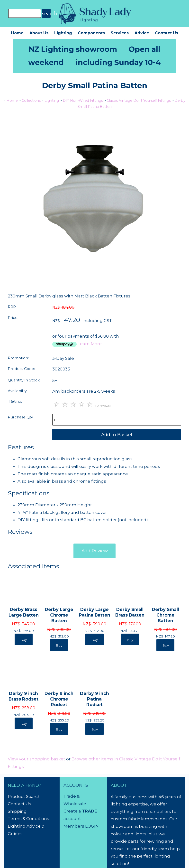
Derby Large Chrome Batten (59, 615)
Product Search (24, 796)
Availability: (18, 391)
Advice (142, 33)
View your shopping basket (36, 759)
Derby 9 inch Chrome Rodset (59, 699)
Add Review (95, 551)
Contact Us (166, 33)
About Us (39, 33)
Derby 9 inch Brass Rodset (23, 696)
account (72, 819)
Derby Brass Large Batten (24, 612)
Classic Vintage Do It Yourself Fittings (139, 101)
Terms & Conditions (28, 819)
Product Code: (21, 369)
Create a (73, 811)
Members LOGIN (81, 826)
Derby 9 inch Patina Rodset (94, 699)
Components (91, 33)
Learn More (90, 344)
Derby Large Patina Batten (94, 612)
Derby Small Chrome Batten (165, 615)
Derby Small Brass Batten (130, 612)
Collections (31, 101)
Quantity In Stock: (24, 380)
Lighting (63, 33)
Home (17, 33)
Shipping (17, 811)
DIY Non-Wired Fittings (83, 101)
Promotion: (18, 358)
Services (120, 33)
